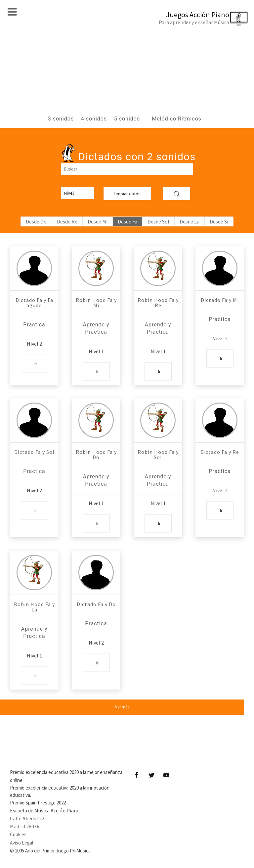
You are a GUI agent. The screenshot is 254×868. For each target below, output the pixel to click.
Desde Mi (98, 221)
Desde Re (67, 221)
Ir (36, 363)
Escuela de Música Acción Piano (45, 810)
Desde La (190, 221)
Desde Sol (158, 221)
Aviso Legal (21, 843)
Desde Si (219, 221)
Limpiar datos (127, 194)
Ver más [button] (122, 707)
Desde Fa (127, 221)
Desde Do (36, 221)
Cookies (18, 834)
